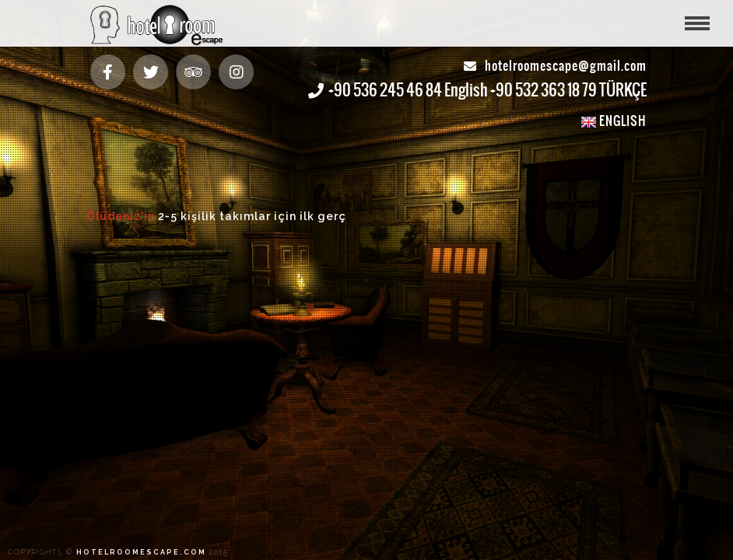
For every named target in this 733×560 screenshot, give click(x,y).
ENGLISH (614, 121)
